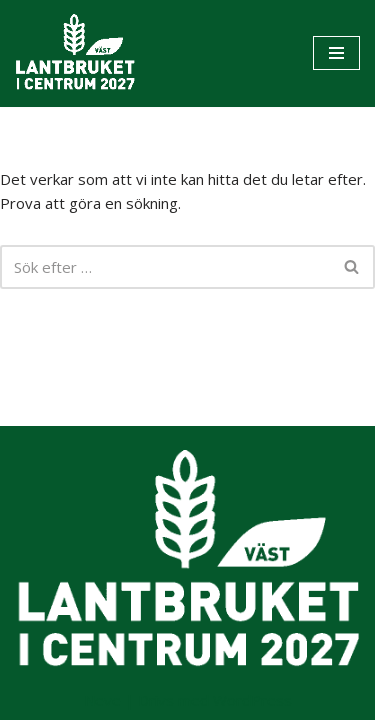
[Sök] (165, 267)
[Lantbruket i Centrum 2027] (75, 53)
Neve (102, 700)
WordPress (252, 700)
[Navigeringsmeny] (336, 53)
